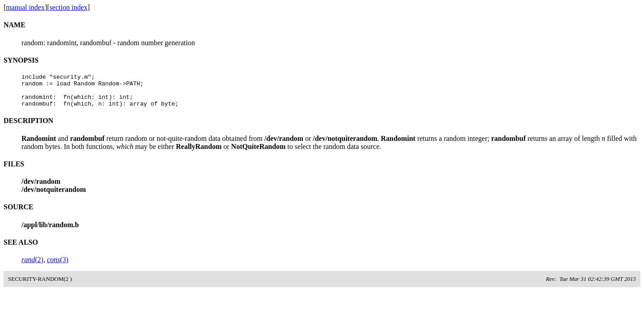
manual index (25, 7)
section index (69, 7)
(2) (32, 266)
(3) (58, 266)
